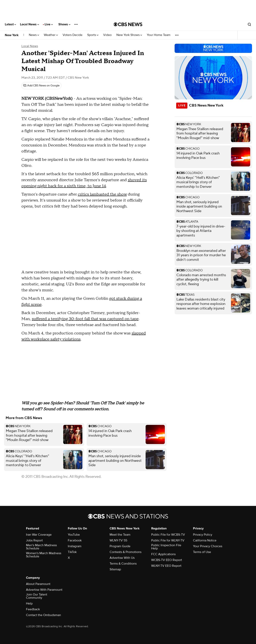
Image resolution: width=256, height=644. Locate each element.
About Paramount (38, 584)
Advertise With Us (122, 558)
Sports (93, 35)
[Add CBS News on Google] (41, 86)
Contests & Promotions (125, 552)
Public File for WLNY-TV (168, 540)
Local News (29, 24)
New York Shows (129, 35)
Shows (64, 24)
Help (29, 603)
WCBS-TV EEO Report (167, 560)
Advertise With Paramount (44, 590)
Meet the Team (120, 535)
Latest (10, 24)
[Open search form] (249, 24)
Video (107, 35)
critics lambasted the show (102, 194)
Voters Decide (72, 35)
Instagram (75, 546)
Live (49, 24)
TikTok (72, 552)
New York (12, 35)
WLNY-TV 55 (118, 540)
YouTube (74, 535)
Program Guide (120, 546)
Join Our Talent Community (37, 596)
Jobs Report (34, 540)
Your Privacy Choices (208, 546)
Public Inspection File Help (166, 547)
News (34, 35)
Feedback (33, 609)
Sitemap (115, 569)
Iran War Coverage (39, 535)
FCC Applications (163, 554)
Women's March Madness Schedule (44, 555)
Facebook (75, 540)
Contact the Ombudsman (43, 615)
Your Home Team (159, 35)
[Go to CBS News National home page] (128, 24)
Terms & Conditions (123, 564)
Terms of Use (202, 552)
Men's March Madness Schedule (41, 547)
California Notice (205, 540)
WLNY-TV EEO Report (166, 566)
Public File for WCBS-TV (168, 535)
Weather (51, 35)
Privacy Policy (203, 535)
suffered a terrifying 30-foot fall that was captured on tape (85, 319)
